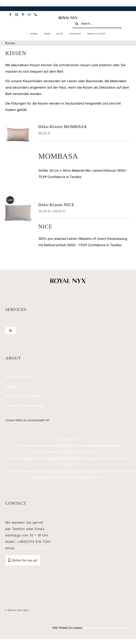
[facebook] (10, 15)
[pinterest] (23, 15)
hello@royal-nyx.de (33, 548)
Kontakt (11, 387)
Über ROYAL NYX (18, 377)
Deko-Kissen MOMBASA (63, 127)
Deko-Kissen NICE (56, 205)
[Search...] (97, 24)
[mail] (29, 15)
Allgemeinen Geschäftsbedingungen (107, 628)
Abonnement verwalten (23, 396)
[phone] (36, 15)
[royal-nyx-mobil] (68, 17)
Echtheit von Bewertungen (26, 406)
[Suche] (77, 24)
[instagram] (17, 15)
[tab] (23, 560)
